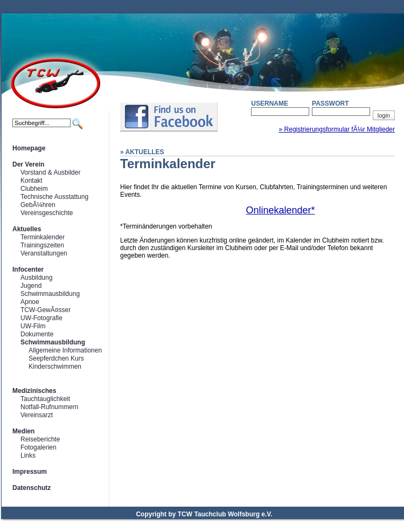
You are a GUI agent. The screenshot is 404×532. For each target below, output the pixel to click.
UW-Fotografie (41, 318)
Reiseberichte (40, 439)
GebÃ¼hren (38, 205)
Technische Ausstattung (54, 197)
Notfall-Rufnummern (49, 407)
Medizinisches (34, 391)
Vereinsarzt (37, 415)
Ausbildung (36, 278)
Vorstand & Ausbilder (50, 172)
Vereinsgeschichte (47, 213)
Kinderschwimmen (55, 367)
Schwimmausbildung (50, 294)
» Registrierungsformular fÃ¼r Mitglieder (337, 129)
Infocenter (28, 270)
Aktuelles (27, 229)
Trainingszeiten (42, 245)
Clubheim (34, 189)
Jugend (31, 286)
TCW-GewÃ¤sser (46, 310)
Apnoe (30, 302)
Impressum (30, 472)
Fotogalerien (39, 447)
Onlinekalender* (280, 210)
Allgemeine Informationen (65, 350)
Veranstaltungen (44, 253)
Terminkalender (43, 237)
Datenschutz (32, 488)
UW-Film (33, 326)
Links (28, 455)
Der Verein (28, 164)
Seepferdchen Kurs (56, 358)
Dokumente (37, 334)
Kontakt (32, 181)
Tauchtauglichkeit (45, 399)
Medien (23, 431)
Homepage (29, 148)
